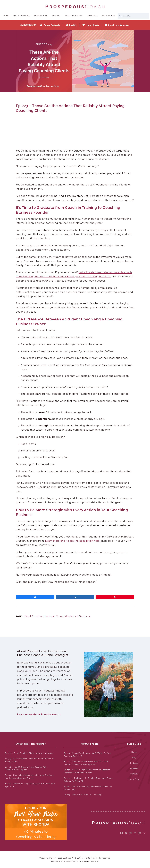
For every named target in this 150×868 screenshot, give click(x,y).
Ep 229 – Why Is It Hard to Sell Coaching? (83, 795)
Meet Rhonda (109, 16)
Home (6, 16)
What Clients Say (74, 16)
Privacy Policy (134, 779)
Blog (134, 758)
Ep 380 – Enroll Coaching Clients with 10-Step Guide (29, 753)
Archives (134, 768)
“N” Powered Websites (89, 861)
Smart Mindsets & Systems (73, 616)
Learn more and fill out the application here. (73, 541)
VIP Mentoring (41, 16)
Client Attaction (34, 616)
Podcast (56, 16)
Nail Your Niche (21, 16)
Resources (92, 16)
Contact (134, 774)
